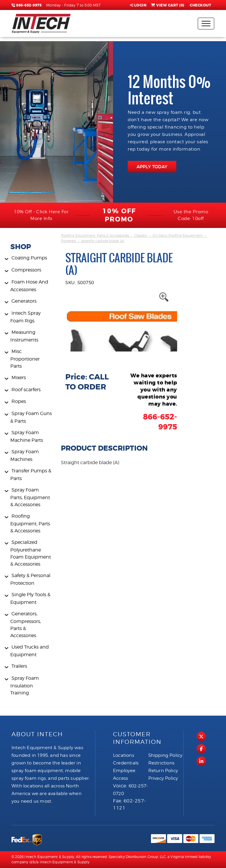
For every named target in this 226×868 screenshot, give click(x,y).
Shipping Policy (166, 755)
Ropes (19, 401)
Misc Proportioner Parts (25, 359)
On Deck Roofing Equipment (178, 235)
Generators (24, 301)
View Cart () (168, 5)
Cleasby (141, 235)
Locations (124, 755)
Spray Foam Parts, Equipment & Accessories (30, 497)
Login (138, 5)
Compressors (26, 270)
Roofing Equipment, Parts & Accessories (30, 523)
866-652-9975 (26, 5)
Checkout (200, 5)
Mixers (19, 378)
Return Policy (163, 771)
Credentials (126, 763)
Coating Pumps (29, 258)
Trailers (19, 666)
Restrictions (161, 763)
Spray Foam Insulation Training (25, 685)
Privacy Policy (163, 778)
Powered (68, 241)
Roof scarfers (26, 390)
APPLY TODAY (152, 167)
